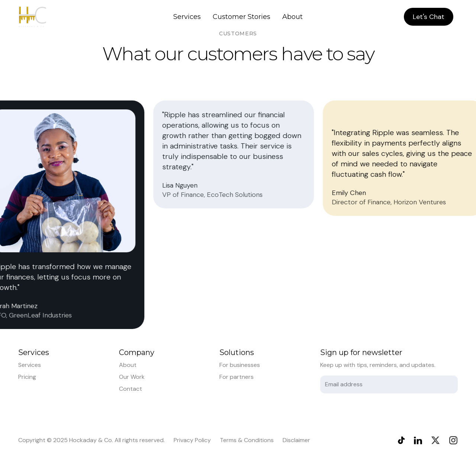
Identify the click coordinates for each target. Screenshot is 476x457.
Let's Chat (429, 17)
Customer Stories (242, 17)
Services (187, 17)
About (292, 17)
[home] (33, 17)
